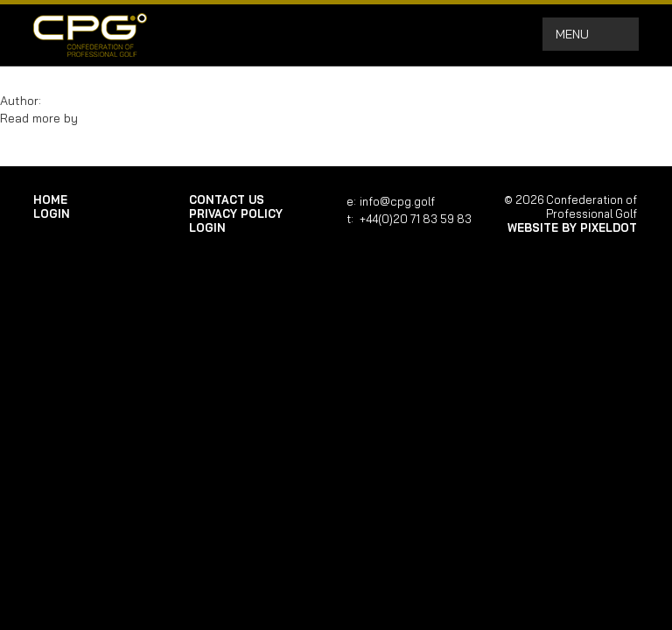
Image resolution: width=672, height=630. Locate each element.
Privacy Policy (236, 213)
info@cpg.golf (397, 201)
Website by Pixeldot (572, 227)
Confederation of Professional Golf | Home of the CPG (90, 35)
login (52, 213)
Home (50, 199)
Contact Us (227, 199)
